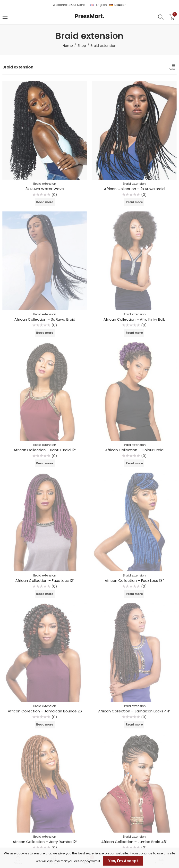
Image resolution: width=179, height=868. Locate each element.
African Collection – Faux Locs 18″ (134, 580)
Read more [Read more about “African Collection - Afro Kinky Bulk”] (134, 333)
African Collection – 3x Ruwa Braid (45, 319)
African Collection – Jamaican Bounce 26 (45, 711)
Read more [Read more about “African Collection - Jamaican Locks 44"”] (134, 724)
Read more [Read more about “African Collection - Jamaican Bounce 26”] (45, 724)
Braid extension (45, 184)
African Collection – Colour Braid (134, 450)
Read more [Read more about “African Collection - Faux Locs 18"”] (134, 594)
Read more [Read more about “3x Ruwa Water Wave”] (45, 202)
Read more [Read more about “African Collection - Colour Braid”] (134, 463)
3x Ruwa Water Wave (45, 189)
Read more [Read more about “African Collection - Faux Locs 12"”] (45, 594)
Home (68, 46)
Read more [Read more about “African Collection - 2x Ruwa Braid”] (134, 202)
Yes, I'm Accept (123, 861)
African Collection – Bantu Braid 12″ (45, 450)
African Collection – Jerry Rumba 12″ (45, 842)
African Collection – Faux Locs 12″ (45, 580)
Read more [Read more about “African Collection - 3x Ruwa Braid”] (45, 333)
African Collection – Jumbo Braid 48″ (134, 842)
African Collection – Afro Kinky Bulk (134, 319)
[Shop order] (173, 68)
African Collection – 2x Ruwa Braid (134, 189)
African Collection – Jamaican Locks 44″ (134, 711)
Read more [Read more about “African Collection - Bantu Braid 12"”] (45, 463)
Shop (82, 46)
